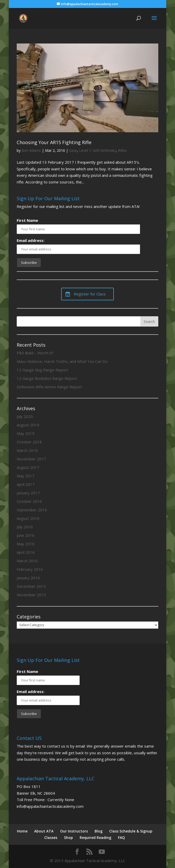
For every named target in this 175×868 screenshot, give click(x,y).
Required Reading (95, 838)
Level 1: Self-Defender (98, 150)
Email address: (31, 240)
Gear (73, 150)
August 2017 (28, 467)
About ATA (44, 831)
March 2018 (27, 450)
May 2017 (26, 476)
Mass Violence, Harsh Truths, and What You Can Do (62, 361)
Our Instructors (74, 831)
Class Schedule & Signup (131, 831)
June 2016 (26, 535)
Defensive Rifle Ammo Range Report (49, 387)
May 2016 (26, 544)
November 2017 (31, 459)
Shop (68, 838)
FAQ (121, 838)
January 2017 (28, 493)
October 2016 (29, 501)
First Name (27, 220)
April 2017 (26, 484)
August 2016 (28, 518)
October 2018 (29, 442)
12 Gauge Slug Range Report (42, 370)
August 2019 (28, 425)
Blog (99, 831)
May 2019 (26, 433)
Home (22, 831)
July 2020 (25, 416)
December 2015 (31, 586)
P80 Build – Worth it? (35, 353)
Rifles (122, 150)
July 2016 (25, 527)
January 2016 (28, 578)
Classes (51, 838)
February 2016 (30, 569)
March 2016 (27, 561)
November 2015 (31, 595)
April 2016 (26, 552)
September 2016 (32, 510)
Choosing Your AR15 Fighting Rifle (54, 142)
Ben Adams (31, 150)
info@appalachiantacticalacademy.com (50, 806)
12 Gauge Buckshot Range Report (47, 378)
